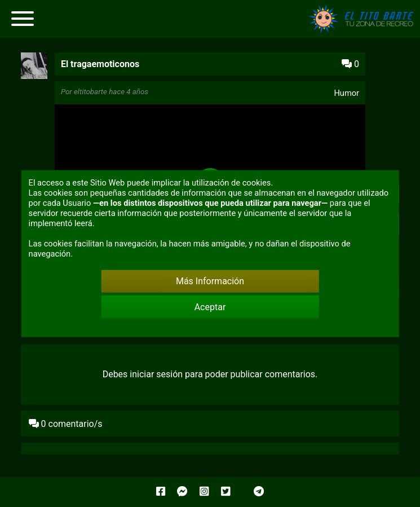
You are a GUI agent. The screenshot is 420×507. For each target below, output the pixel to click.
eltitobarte (90, 92)
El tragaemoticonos (100, 64)
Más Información (210, 281)
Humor (346, 93)
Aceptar (210, 307)
